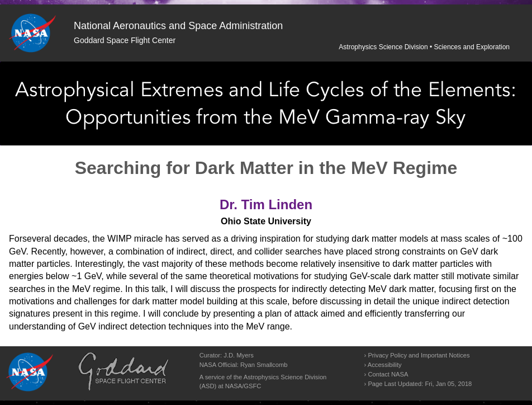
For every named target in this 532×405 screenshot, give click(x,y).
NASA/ (235, 386)
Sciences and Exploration (472, 47)
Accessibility (385, 365)
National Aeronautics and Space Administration (178, 26)
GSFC (252, 386)
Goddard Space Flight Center (125, 40)
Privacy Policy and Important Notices (419, 355)
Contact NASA (388, 374)
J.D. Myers (238, 355)
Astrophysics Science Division (383, 47)
